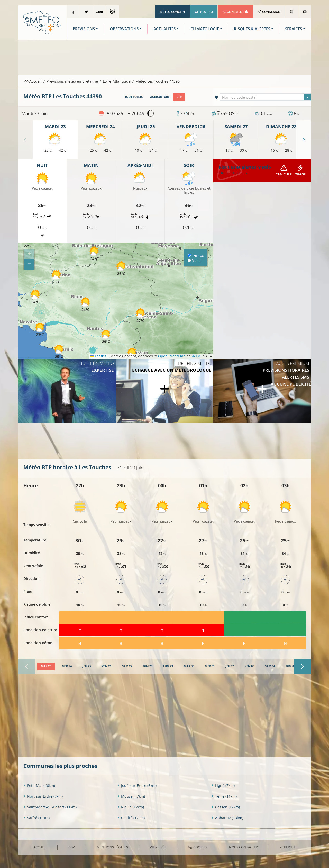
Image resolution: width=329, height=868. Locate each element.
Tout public (134, 97)
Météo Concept (173, 12)
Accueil (33, 81)
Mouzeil (131, 796)
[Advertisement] (164, 57)
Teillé (224, 796)
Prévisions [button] (84, 29)
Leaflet (98, 356)
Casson (226, 807)
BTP (179, 97)
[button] (35, 297)
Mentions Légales (112, 847)
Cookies (198, 847)
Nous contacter (243, 847)
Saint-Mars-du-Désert (50, 807)
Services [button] (294, 29)
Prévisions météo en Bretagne (72, 81)
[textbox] (266, 97)
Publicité (288, 847)
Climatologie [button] (205, 29)
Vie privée (158, 847)
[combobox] (266, 97)
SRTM (196, 356)
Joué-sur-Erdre (137, 785)
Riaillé (131, 807)
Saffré (36, 818)
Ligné (223, 785)
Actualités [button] (164, 29)
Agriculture (160, 97)
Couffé (131, 818)
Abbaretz (227, 818)
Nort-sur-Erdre (43, 796)
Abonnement (236, 12)
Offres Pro (204, 12)
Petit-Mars (39, 785)
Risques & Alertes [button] (252, 29)
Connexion (269, 12)
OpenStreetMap (172, 356)
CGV (72, 847)
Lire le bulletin (233, 173)
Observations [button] (124, 29)
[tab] (46, 666)
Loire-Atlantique (117, 81)
